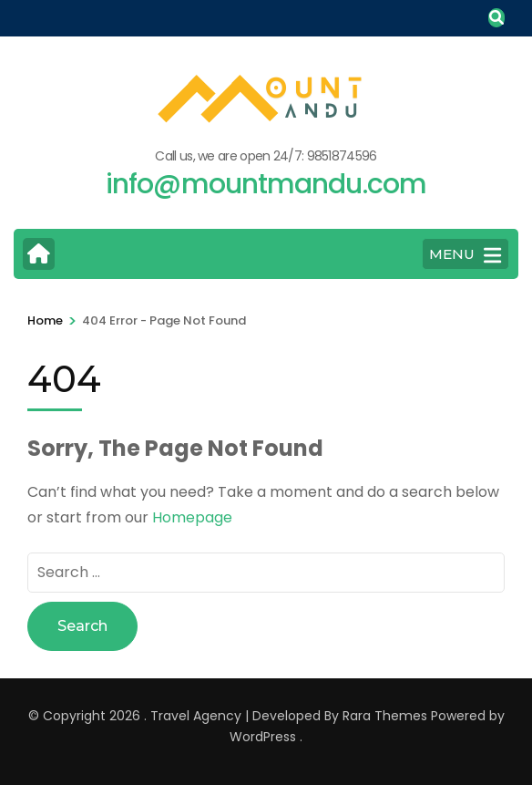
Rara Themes (385, 716)
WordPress (263, 737)
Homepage (192, 517)
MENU (465, 255)
